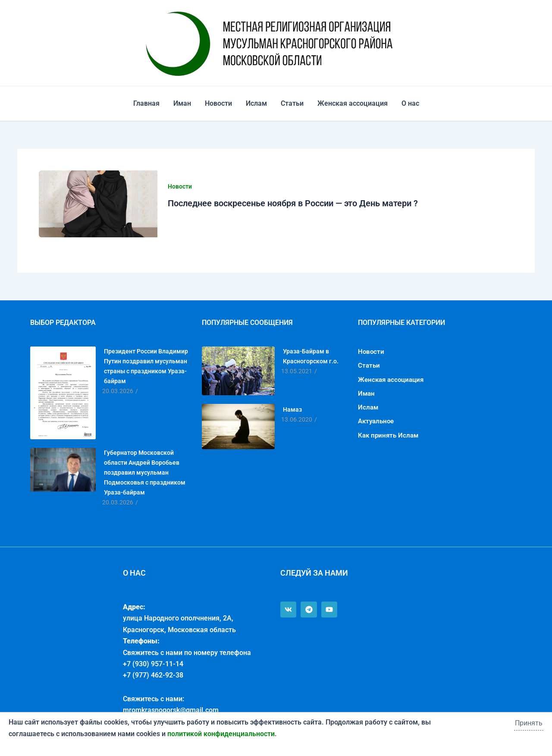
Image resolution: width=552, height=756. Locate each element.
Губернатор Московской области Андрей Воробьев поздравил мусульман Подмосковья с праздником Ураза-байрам (145, 472)
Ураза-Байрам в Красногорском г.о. (311, 356)
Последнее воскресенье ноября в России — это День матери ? (293, 203)
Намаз (292, 409)
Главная (146, 103)
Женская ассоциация (353, 103)
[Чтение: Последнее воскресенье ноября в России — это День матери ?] (98, 204)
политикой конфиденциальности (221, 734)
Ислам (256, 103)
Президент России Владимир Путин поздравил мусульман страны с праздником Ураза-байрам (146, 366)
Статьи (292, 103)
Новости (218, 103)
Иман (182, 103)
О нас (410, 103)
